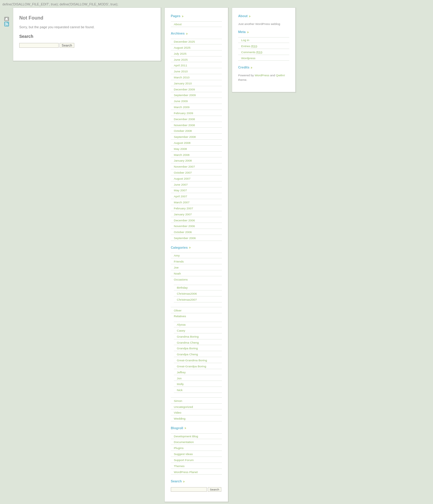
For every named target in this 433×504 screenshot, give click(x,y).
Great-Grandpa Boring (192, 366)
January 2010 (183, 83)
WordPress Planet (186, 472)
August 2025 (182, 48)
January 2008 (183, 161)
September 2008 (185, 137)
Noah (177, 273)
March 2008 (182, 155)
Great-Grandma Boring (192, 360)
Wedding (180, 419)
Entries (249, 46)
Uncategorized (183, 407)
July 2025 (180, 54)
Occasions (181, 279)
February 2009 (183, 113)
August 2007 (182, 179)
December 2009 (184, 89)
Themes (179, 466)
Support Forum (184, 460)
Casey (181, 331)
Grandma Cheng (188, 343)
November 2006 (184, 226)
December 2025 (184, 42)
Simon (178, 401)
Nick (180, 390)
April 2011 (180, 65)
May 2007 (180, 190)
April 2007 (180, 196)
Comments (252, 52)
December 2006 (184, 220)
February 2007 (183, 208)
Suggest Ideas (183, 454)
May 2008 (180, 149)
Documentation (184, 442)
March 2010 (182, 77)
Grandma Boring (188, 337)
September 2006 (185, 238)
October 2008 (183, 131)
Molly (180, 384)
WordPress (262, 75)
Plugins (179, 448)
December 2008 (184, 119)
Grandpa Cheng (187, 354)
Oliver (178, 310)
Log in (245, 40)
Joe (176, 267)
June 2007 (181, 185)
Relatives (180, 316)
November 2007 (184, 167)
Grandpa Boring (187, 348)
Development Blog (186, 436)
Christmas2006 (187, 294)
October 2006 (183, 232)
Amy (177, 255)
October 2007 (183, 173)
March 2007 (182, 202)
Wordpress (248, 58)
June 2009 (181, 101)
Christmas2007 (187, 300)
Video (178, 413)
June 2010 (181, 71)
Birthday (182, 288)
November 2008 (184, 125)
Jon (179, 378)
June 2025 (181, 60)
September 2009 (185, 95)
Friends (179, 261)
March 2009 (182, 107)
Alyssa (181, 325)
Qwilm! (281, 75)
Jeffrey (181, 372)
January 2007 (183, 214)
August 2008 (182, 143)
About (178, 24)
